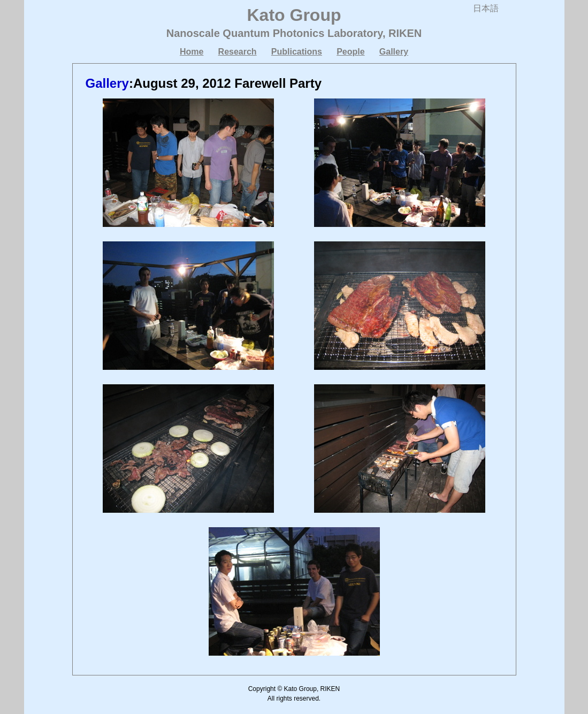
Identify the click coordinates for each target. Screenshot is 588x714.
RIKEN (405, 33)
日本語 (486, 8)
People (350, 52)
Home (192, 52)
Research (238, 52)
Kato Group (294, 15)
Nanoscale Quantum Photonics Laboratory (274, 33)
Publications (297, 52)
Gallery (394, 52)
